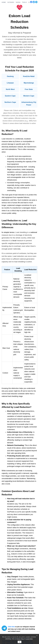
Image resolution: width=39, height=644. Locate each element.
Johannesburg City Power (29, 104)
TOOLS (24, 2)
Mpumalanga (29, 83)
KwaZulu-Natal (29, 76)
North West (10, 89)
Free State (29, 89)
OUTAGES (11, 2)
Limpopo (10, 83)
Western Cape (29, 96)
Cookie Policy (29, 639)
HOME (4, 2)
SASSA (18, 2)
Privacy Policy (20, 639)
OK (19, 642)
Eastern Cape (10, 96)
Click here (11, 627)
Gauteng (10, 76)
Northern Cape (10, 102)
